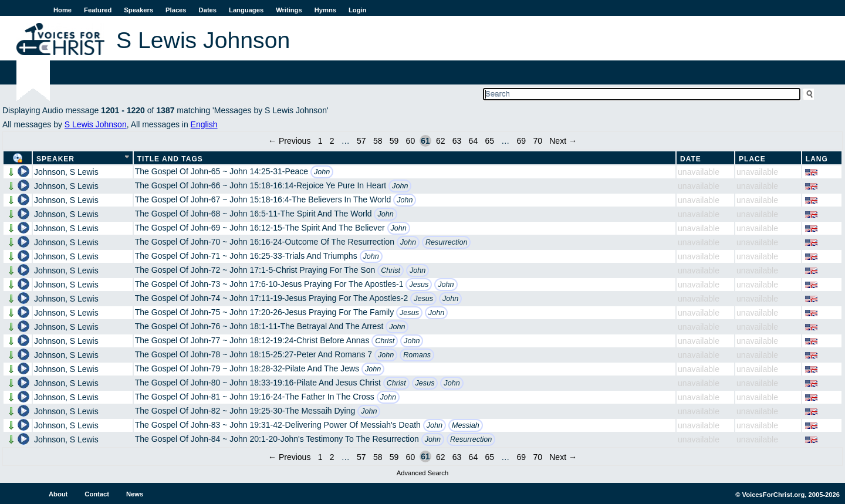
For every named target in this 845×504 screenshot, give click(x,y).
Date (691, 159)
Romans (417, 355)
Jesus (419, 285)
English (204, 124)
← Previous (289, 141)
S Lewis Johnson (96, 124)
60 (411, 141)
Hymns (325, 10)
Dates (208, 10)
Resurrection (446, 242)
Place (752, 159)
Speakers (138, 10)
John (322, 172)
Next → (563, 141)
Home (62, 10)
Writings (289, 10)
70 (538, 141)
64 (474, 141)
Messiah (466, 425)
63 (457, 141)
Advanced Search (422, 473)
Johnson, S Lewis (66, 172)
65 (489, 141)
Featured (98, 10)
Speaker (55, 159)
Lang (817, 159)
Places (176, 10)
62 (441, 141)
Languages (246, 10)
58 (378, 141)
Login (357, 10)
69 (522, 141)
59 (394, 141)
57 (361, 141)
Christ (391, 270)
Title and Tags (170, 159)
